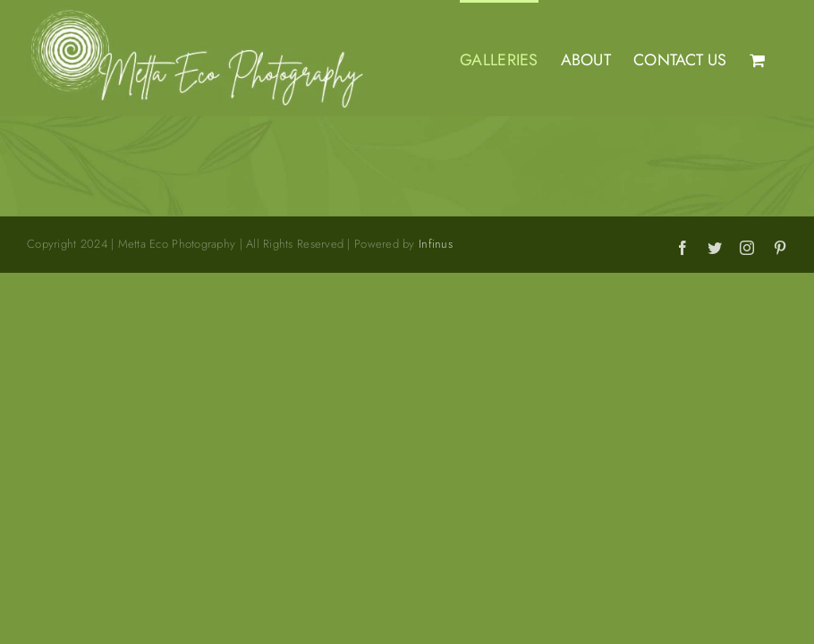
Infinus (436, 244)
